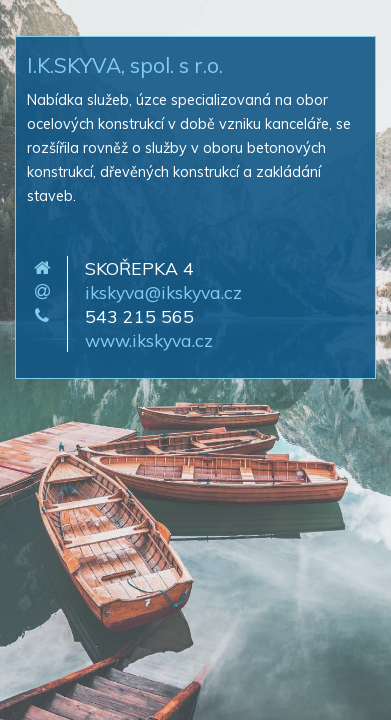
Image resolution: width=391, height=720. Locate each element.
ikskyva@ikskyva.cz (163, 292)
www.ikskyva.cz (149, 340)
